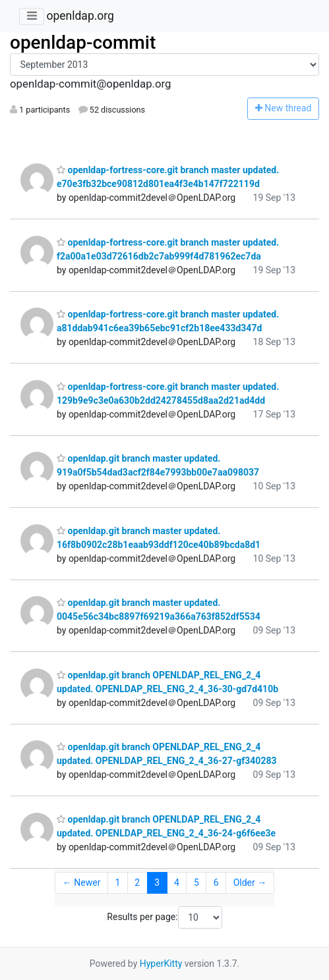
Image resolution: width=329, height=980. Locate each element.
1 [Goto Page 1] (117, 883)
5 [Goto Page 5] (196, 883)
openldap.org (80, 16)
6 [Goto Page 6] (216, 883)
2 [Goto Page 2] (137, 883)
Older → (250, 883)
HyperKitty (161, 964)
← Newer (82, 883)
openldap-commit (83, 42)
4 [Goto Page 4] (177, 883)
